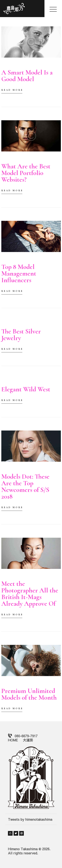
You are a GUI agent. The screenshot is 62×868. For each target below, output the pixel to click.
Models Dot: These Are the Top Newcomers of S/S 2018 (25, 486)
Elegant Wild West (26, 389)
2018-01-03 (8, 65)
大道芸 (28, 740)
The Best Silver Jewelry (21, 335)
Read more (12, 90)
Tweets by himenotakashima (30, 819)
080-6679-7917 (26, 736)
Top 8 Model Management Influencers (19, 273)
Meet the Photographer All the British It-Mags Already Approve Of (30, 594)
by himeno (27, 65)
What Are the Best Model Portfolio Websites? (26, 173)
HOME (13, 740)
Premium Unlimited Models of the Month (29, 694)
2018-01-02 (8, 576)
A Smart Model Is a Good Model (27, 76)
